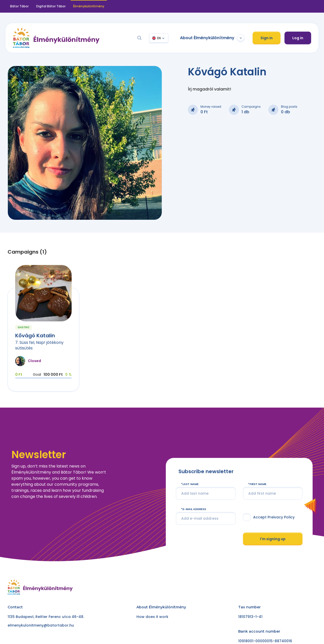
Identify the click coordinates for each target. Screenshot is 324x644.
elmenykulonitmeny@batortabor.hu (41, 625)
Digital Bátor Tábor (51, 6)
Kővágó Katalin (35, 336)
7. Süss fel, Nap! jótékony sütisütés (39, 345)
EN (159, 38)
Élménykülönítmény (89, 6)
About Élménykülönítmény (212, 38)
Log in (298, 38)
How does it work (152, 617)
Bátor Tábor (19, 6)
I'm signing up (273, 548)
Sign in (267, 38)
